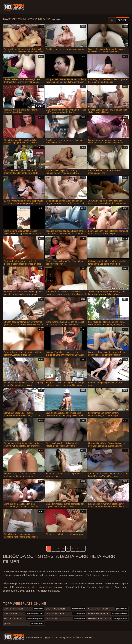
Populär (122, 20)
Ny (112, 20)
